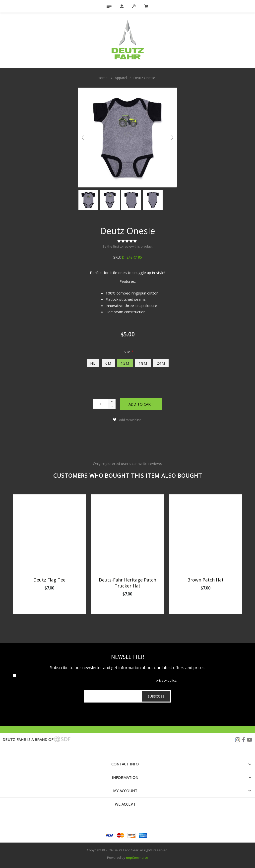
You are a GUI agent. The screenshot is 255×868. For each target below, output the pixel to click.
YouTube (250, 740)
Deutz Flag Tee (49, 580)
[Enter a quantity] (101, 404)
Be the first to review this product (127, 246)
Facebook (244, 740)
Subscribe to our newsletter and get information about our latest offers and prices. (128, 668)
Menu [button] (109, 6)
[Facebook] (127, 821)
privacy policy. (166, 680)
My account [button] (125, 791)
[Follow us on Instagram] (116, 821)
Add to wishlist (130, 420)
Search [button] (134, 6)
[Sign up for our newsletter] (127, 696)
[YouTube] (139, 821)
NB (93, 363)
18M (143, 363)
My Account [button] (121, 6)
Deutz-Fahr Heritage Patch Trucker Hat (127, 583)
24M (161, 363)
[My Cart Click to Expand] (146, 6)
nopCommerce (137, 858)
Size (127, 352)
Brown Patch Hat (205, 580)
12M (125, 363)
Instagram (238, 740)
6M (108, 363)
